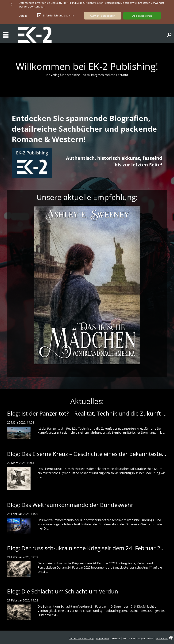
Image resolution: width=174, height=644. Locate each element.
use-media (162, 638)
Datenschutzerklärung (81, 638)
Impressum (102, 638)
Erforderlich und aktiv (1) (55, 15)
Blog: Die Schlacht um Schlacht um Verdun (63, 591)
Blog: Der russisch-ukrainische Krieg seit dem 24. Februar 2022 (89, 548)
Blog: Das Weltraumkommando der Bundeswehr (70, 505)
